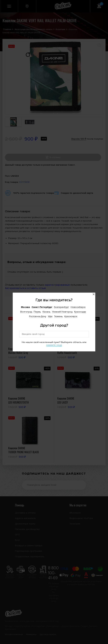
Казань (47, 312)
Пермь (37, 312)
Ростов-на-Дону (38, 316)
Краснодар (80, 312)
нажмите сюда (54, 345)
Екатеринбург (62, 307)
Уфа (50, 316)
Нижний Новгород (62, 312)
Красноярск (71, 316)
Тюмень (58, 316)
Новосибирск (78, 307)
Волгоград (26, 312)
